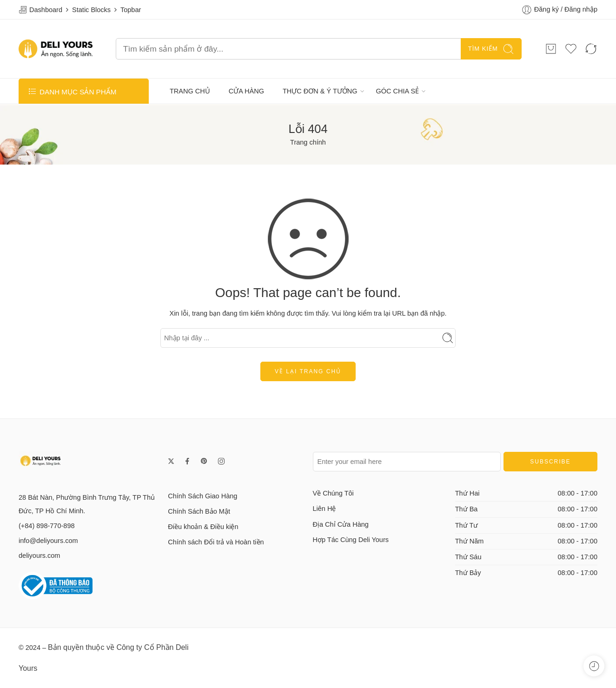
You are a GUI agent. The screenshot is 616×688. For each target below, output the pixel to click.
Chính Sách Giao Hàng (202, 496)
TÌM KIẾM (491, 49)
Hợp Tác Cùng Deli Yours (351, 540)
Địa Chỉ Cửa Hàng (341, 524)
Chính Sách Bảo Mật (199, 511)
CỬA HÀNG (246, 91)
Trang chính (308, 142)
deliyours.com (39, 556)
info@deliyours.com (48, 541)
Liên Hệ (325, 509)
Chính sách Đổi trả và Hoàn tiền (216, 542)
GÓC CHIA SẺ (398, 91)
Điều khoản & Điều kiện (203, 527)
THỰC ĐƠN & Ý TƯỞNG (320, 91)
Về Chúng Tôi (333, 493)
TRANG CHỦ (190, 91)
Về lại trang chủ (308, 371)
